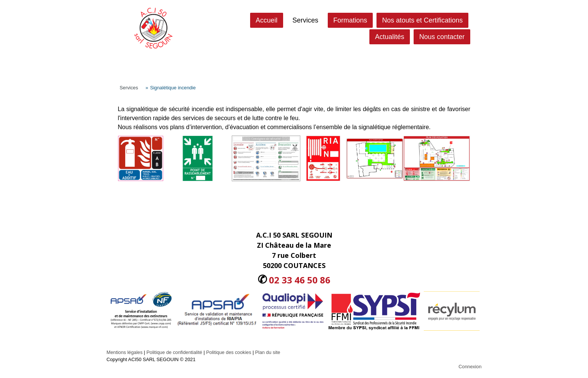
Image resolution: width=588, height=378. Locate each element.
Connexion (470, 367)
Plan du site (268, 352)
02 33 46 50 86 (300, 280)
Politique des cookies (229, 352)
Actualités (390, 37)
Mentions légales (124, 352)
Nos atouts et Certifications (422, 20)
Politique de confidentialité (174, 352)
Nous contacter (442, 37)
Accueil (267, 20)
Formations (350, 20)
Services (305, 20)
